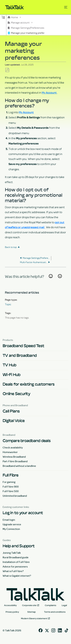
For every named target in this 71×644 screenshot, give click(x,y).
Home (13, 17)
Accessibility (10, 605)
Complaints (51, 605)
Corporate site (29, 605)
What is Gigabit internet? (17, 576)
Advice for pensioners (15, 566)
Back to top (11, 247)
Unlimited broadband (15, 496)
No (60, 280)
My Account (49, 92)
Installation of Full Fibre (16, 562)
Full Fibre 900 (11, 487)
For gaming (9, 482)
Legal (64, 605)
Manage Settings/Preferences (26, 28)
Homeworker (10, 452)
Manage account (19, 23)
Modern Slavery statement (34, 618)
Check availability (13, 447)
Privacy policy (12, 612)
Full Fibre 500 (11, 491)
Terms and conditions (55, 612)
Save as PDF (7, 70)
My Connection (11, 529)
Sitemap (31, 612)
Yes (51, 280)
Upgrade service (12, 524)
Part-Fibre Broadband (15, 461)
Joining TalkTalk (12, 553)
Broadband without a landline (19, 466)
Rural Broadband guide (16, 557)
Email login (9, 520)
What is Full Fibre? (13, 571)
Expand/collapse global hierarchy (3, 17)
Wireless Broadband (14, 457)
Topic (8, 304)
